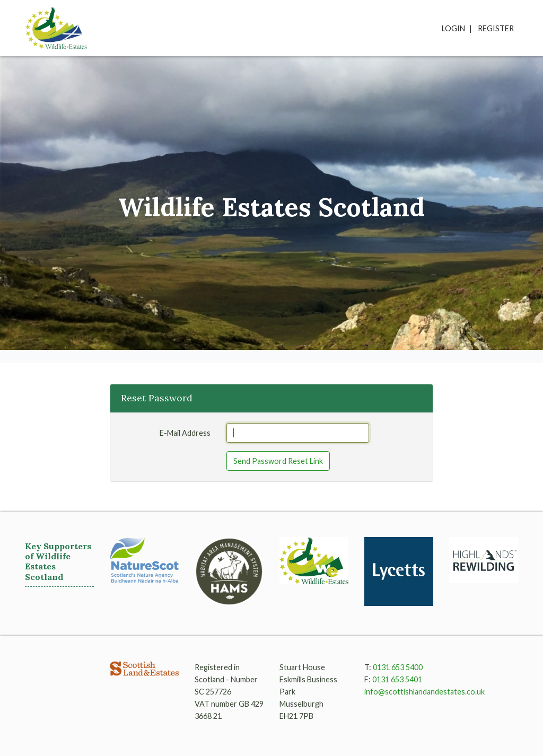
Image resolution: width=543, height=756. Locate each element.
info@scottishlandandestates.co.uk (424, 692)
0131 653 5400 (398, 667)
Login (453, 28)
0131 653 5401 (397, 679)
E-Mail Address (185, 433)
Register (496, 28)
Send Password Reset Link (278, 461)
